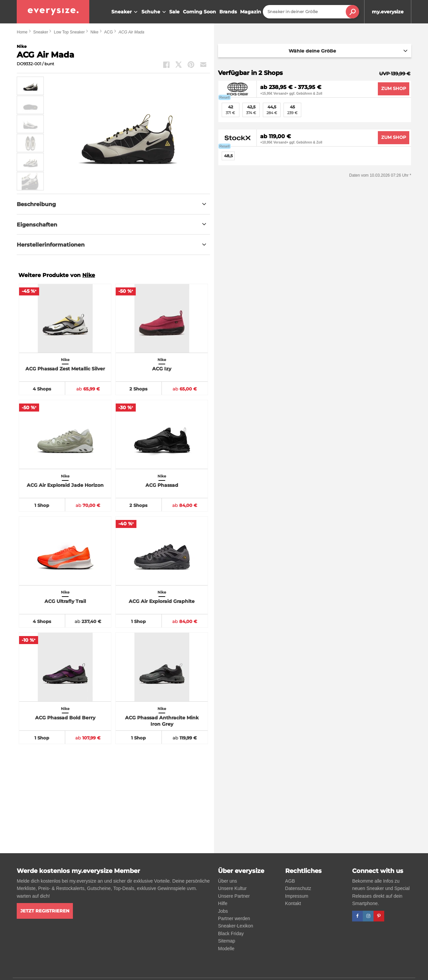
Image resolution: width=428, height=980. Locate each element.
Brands (228, 12)
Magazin (251, 12)
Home (22, 32)
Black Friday (231, 933)
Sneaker (125, 12)
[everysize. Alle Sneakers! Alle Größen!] (53, 12)
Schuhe (154, 12)
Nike (94, 32)
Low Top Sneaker (69, 32)
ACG (108, 32)
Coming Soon (199, 12)
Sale (174, 12)
